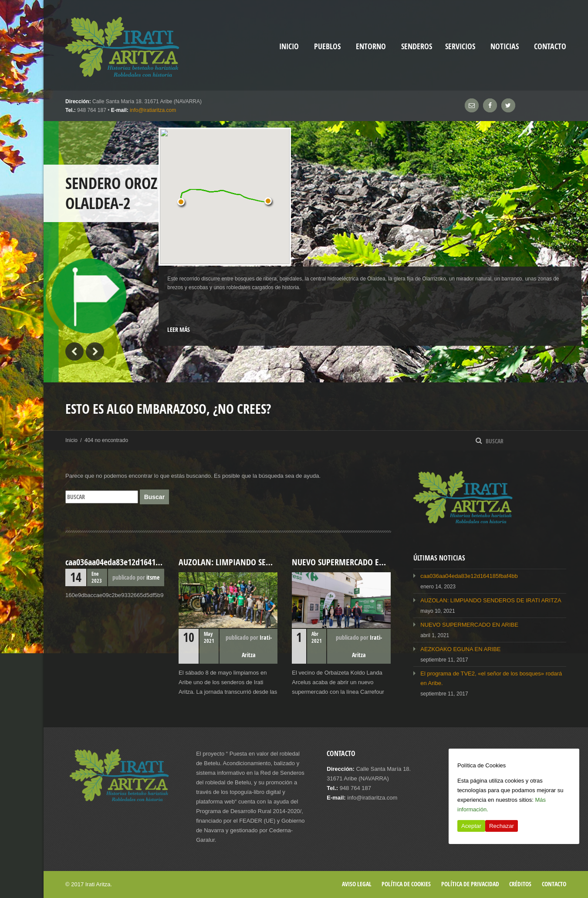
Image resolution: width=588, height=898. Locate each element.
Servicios (460, 46)
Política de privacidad (470, 884)
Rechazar (502, 826)
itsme (153, 577)
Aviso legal (357, 884)
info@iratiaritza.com (153, 110)
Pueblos (327, 46)
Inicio (71, 440)
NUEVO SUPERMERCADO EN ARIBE (469, 625)
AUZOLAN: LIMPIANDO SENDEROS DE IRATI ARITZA (491, 600)
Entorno (371, 46)
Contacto (550, 46)
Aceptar (471, 826)
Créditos (520, 884)
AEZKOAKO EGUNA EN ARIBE (460, 649)
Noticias (505, 46)
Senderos (417, 46)
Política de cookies (406, 884)
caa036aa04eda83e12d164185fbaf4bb (469, 576)
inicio (289, 46)
